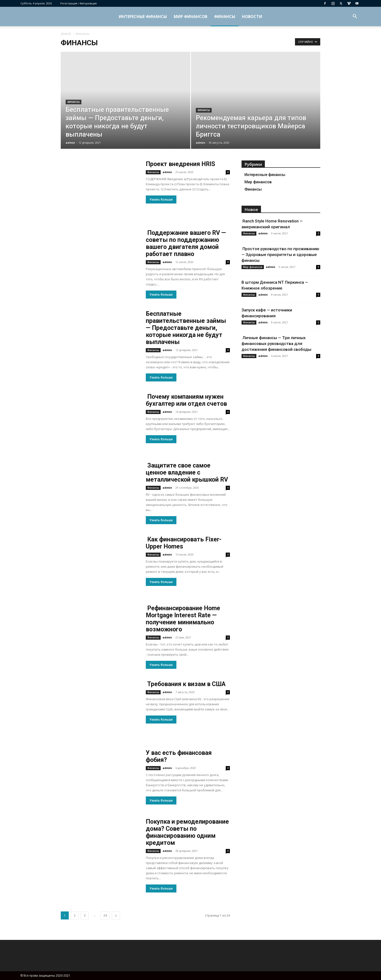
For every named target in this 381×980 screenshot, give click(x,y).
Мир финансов (190, 17)
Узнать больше (161, 199)
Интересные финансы (143, 17)
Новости (252, 17)
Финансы (225, 17)
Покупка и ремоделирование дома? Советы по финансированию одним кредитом (187, 832)
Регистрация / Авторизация (78, 3)
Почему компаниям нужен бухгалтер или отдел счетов (186, 400)
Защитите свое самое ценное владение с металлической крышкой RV (187, 472)
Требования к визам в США (186, 684)
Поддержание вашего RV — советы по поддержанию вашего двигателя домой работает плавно (186, 243)
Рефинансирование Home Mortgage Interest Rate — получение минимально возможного (183, 619)
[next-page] (116, 915)
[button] (355, 17)
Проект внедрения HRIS (180, 164)
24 (105, 915)
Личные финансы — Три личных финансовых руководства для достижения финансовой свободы (276, 344)
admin (70, 143)
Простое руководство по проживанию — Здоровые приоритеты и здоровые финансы (280, 255)
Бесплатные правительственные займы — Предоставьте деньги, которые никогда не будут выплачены (186, 328)
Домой (66, 34)
